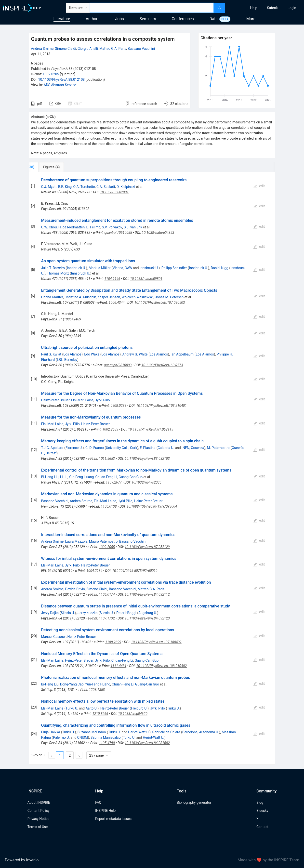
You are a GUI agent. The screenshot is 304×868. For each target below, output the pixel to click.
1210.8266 (100, 714)
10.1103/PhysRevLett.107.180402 (156, 642)
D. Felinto (93, 227)
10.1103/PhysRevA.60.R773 (162, 365)
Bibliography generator (194, 802)
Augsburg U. (148, 613)
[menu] (265, 8)
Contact (262, 827)
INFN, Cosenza (193, 448)
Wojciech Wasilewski (138, 297)
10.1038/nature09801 (146, 279)
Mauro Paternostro (103, 541)
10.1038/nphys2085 (146, 482)
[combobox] (152, 8)
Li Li (64, 477)
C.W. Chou (49, 227)
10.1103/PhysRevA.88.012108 (61, 79)
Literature (62, 19)
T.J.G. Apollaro (52, 448)
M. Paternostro (218, 448)
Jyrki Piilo (102, 400)
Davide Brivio (75, 589)
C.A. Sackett (106, 187)
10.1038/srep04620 (133, 714)
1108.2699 (113, 642)
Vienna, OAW (122, 268)
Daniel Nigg (219, 268)
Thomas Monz (58, 273)
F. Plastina (148, 448)
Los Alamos (72, 354)
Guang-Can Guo (131, 477)
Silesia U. (68, 613)
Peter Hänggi (126, 613)
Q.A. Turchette (84, 187)
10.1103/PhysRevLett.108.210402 (161, 666)
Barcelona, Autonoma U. (201, 732)
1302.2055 (107, 547)
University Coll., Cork (122, 448)
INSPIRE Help (105, 811)
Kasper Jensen (109, 297)
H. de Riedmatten (72, 227)
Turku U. (72, 708)
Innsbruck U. (77, 268)
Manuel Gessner (53, 637)
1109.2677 (114, 482)
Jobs (120, 19)
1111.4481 (118, 666)
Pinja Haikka (50, 732)
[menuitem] (254, 8)
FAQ (98, 802)
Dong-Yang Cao (72, 684)
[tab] (45, 167)
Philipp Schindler (174, 268)
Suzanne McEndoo (92, 732)
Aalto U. (92, 708)
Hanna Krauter (52, 297)
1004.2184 (94, 571)
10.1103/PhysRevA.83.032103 (147, 459)
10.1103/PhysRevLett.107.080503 (160, 302)
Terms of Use (38, 827)
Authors (93, 19)
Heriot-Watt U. (139, 732)
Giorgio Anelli (88, 49)
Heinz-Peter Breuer (55, 400)
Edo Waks (92, 354)
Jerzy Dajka (50, 613)
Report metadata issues (113, 819)
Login (292, 8)
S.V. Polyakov (112, 227)
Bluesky (262, 811)
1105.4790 (107, 743)
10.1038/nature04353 (158, 233)
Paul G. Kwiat (51, 354)
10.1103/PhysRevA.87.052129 (147, 547)
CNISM (83, 737)
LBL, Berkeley (67, 360)
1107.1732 (107, 618)
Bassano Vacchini (141, 49)
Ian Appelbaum (182, 354)
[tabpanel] (152, 468)
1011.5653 (107, 459)
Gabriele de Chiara (166, 732)
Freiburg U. (139, 708)
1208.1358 (97, 690)
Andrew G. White (135, 354)
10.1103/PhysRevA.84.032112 (147, 594)
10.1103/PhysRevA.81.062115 (151, 429)
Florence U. (74, 448)
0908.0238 (118, 406)
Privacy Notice (38, 819)
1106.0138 (109, 506)
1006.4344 (117, 302)
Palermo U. (61, 737)
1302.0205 (51, 74)
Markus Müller (99, 268)
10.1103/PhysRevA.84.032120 (147, 618)
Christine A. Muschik (80, 297)
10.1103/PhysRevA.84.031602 (147, 743)
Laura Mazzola (76, 541)
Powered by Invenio (22, 860)
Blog (260, 802)
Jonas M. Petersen (169, 297)
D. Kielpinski (126, 187)
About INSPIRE (39, 802)
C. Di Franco (95, 448)
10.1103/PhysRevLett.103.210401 (161, 406)
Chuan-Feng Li (106, 477)
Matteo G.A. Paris (113, 49)
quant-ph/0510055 (118, 233)
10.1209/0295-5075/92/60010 (135, 571)
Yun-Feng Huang (81, 477)
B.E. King (65, 187)
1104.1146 (112, 279)
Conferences (183, 19)
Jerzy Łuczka (87, 613)
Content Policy (39, 811)
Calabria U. (166, 448)
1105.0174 (107, 594)
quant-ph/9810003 (118, 365)
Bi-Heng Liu (50, 477)
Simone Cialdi (65, 49)
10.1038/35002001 (114, 192)
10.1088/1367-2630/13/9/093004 (152, 506)
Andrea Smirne (42, 49)
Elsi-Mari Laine (82, 400)
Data (214, 19)
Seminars (148, 19)
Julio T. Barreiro (53, 268)
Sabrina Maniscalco (106, 737)
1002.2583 (110, 429)
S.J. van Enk (133, 227)
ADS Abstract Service (60, 85)
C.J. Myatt (49, 187)
